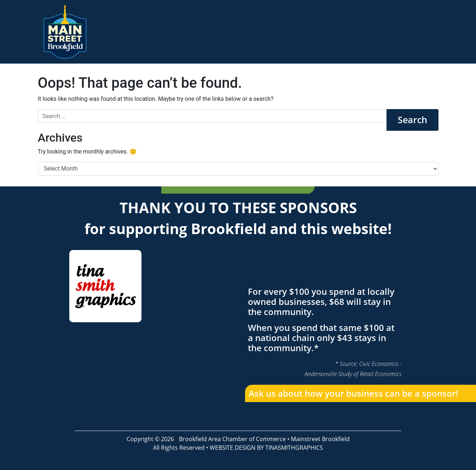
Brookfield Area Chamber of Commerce (232, 439)
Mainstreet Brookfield (320, 439)
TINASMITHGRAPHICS (294, 448)
